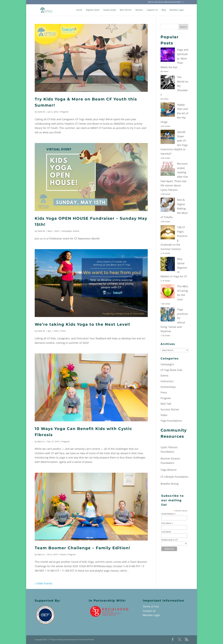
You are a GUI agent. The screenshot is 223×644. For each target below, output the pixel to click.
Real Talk (166, 404)
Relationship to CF (169, 540)
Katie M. (41, 112)
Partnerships (168, 387)
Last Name (166, 532)
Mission (139, 10)
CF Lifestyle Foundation (174, 477)
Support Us (152, 10)
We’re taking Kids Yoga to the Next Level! (82, 324)
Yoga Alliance (169, 470)
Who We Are (126, 10)
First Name (167, 523)
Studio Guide (110, 10)
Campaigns (67, 231)
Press (63, 331)
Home (79, 10)
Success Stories (170, 409)
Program (64, 112)
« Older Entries (44, 583)
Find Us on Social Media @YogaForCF (164, 2)
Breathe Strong (170, 484)
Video (164, 415)
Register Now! (93, 10)
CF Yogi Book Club (171, 370)
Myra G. (41, 441)
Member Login (177, 10)
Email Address (169, 514)
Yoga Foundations (171, 421)
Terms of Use (151, 606)
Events (76, 231)
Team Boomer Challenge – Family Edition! (82, 548)
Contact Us (149, 611)
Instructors (167, 381)
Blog (164, 10)
